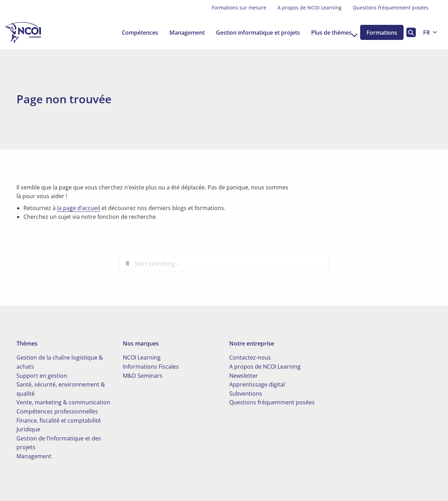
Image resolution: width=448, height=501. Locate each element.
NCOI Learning (142, 357)
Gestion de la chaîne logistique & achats (60, 362)
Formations (379, 33)
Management (179, 33)
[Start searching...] (224, 264)
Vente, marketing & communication (63, 402)
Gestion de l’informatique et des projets (59, 443)
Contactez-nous (250, 357)
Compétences (132, 33)
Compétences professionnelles (57, 411)
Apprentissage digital (257, 384)
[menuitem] (239, 8)
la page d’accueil (79, 208)
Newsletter (244, 376)
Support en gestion (42, 376)
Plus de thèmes (327, 33)
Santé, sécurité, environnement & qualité (61, 389)
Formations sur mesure (239, 8)
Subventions (246, 394)
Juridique (28, 429)
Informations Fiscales (151, 367)
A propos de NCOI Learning (310, 8)
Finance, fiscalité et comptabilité (59, 420)
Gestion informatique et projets (250, 33)
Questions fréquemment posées (391, 8)
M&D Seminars (143, 376)
